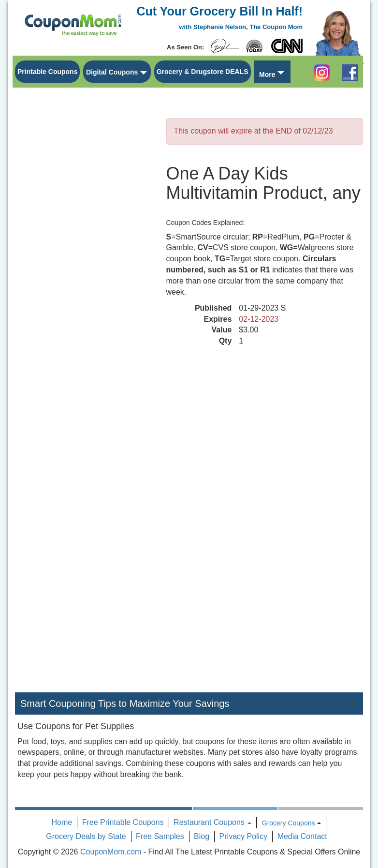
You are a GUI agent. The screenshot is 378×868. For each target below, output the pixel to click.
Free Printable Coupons (123, 822)
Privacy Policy (244, 836)
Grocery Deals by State (86, 836)
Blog (202, 836)
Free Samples (160, 836)
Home (62, 822)
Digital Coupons (112, 72)
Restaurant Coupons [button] (212, 822)
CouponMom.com (111, 852)
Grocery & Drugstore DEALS (203, 72)
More (267, 75)
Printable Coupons (47, 72)
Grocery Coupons (289, 823)
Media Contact (302, 836)
